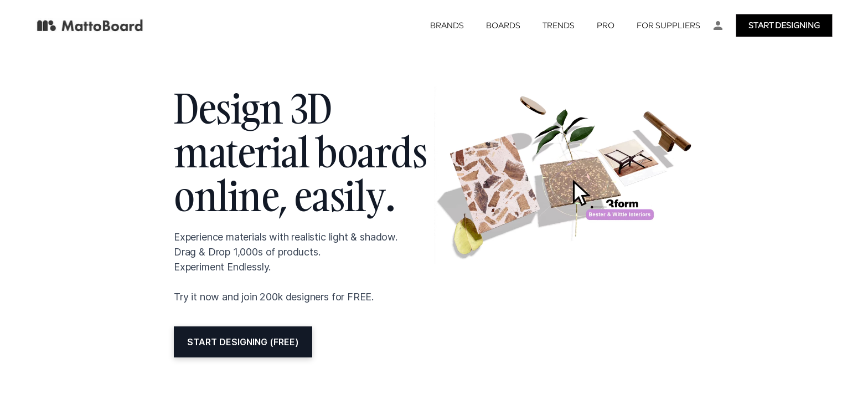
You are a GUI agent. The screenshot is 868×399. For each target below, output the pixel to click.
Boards (503, 26)
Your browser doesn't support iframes (434, 199)
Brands (447, 26)
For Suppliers (668, 26)
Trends (559, 26)
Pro (606, 26)
